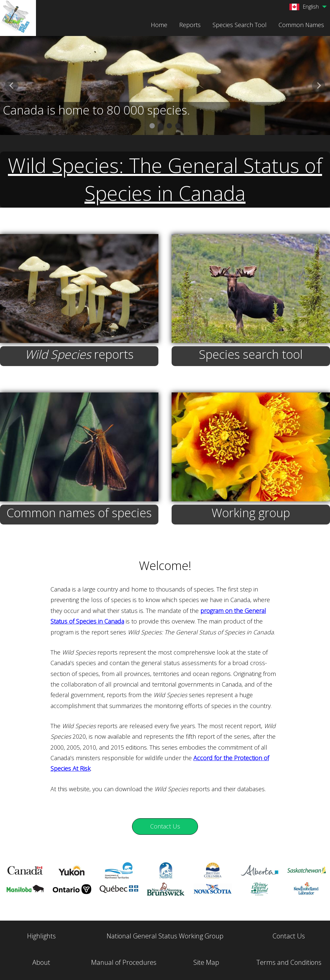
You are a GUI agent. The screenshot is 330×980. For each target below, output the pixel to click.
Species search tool (251, 354)
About (41, 962)
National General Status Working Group (165, 936)
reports (79, 354)
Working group (251, 513)
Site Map (206, 962)
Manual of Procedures (124, 962)
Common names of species (79, 513)
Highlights (41, 936)
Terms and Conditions (289, 962)
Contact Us (289, 936)
